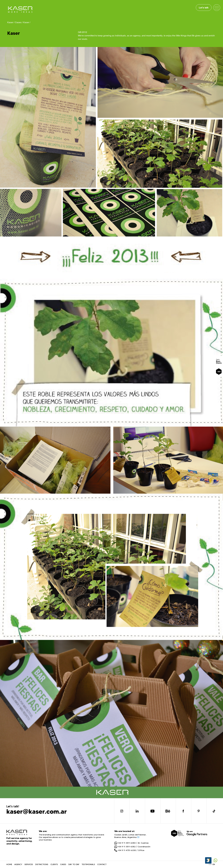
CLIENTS (54, 864)
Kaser (26, 22)
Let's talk (204, 8)
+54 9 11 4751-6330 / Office (129, 850)
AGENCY (18, 864)
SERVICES (29, 864)
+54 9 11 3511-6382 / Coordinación (132, 847)
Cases (18, 22)
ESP (210, 864)
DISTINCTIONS (42, 864)
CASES (63, 864)
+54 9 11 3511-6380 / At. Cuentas (131, 843)
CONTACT (102, 864)
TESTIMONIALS (88, 864)
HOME (9, 864)
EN (214, 864)
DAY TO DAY (74, 864)
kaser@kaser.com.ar (37, 811)
